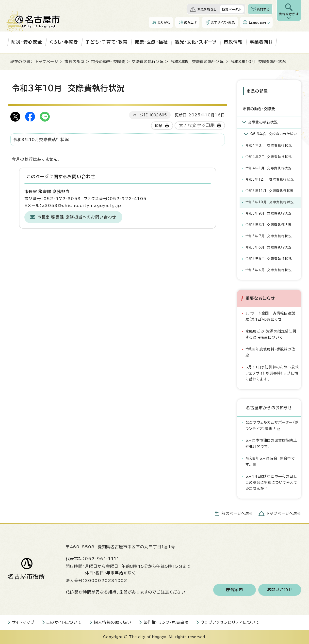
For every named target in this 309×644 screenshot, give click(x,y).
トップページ (47, 62)
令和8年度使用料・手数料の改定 (270, 352)
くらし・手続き (64, 42)
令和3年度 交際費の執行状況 (197, 62)
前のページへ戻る (237, 513)
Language (258, 22)
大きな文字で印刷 (197, 125)
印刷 (159, 126)
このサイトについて (64, 622)
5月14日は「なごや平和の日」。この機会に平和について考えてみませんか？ (272, 482)
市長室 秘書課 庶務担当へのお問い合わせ (77, 217)
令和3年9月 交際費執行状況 (268, 213)
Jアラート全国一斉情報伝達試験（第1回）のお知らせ (270, 316)
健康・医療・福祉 (151, 42)
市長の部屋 (74, 62)
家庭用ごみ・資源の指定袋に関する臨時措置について (271, 334)
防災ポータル (232, 9)
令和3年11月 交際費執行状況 (269, 191)
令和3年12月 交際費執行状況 (270, 179)
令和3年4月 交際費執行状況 (269, 270)
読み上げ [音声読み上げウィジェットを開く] (191, 22)
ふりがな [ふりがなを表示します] (164, 22)
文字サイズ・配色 (223, 22)
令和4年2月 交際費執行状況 (269, 157)
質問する (263, 9)
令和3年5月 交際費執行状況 (269, 259)
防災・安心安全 (27, 42)
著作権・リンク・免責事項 (166, 622)
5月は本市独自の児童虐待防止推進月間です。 (271, 443)
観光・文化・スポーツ (196, 42)
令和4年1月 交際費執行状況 (268, 168)
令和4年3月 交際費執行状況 (269, 145)
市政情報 (233, 42)
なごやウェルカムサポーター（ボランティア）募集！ (272, 425)
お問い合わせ (280, 590)
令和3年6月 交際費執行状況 (268, 247)
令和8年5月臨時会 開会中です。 (270, 461)
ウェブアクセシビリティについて (230, 622)
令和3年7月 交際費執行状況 (269, 236)
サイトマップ (23, 622)
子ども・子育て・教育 (106, 42)
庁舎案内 (235, 590)
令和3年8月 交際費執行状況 (268, 225)
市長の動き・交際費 (108, 62)
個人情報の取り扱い (113, 622)
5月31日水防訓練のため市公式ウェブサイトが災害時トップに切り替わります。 (272, 373)
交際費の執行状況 (148, 62)
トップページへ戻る (284, 513)
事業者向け (261, 42)
